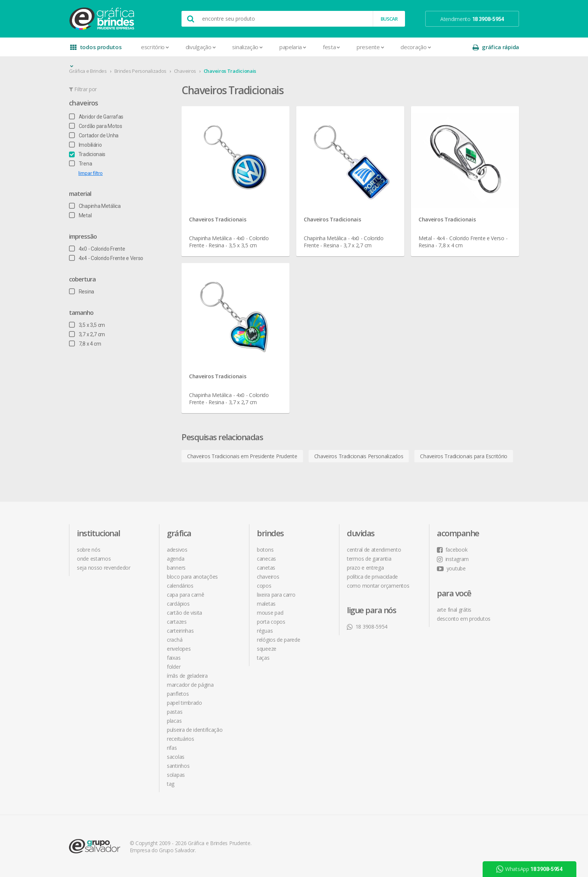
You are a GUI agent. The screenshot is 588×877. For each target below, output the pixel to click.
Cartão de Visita (184, 613)
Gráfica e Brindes (88, 71)
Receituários (180, 739)
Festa (331, 47)
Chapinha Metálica (95, 206)
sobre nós (88, 550)
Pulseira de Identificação (195, 730)
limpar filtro (91, 173)
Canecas (266, 559)
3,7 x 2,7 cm (87, 334)
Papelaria (293, 47)
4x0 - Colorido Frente (97, 249)
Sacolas (176, 757)
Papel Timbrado (184, 703)
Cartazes (177, 622)
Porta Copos (271, 622)
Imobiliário (85, 145)
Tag (171, 784)
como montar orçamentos (378, 586)
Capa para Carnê (186, 595)
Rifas (172, 748)
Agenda (175, 559)
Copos (264, 586)
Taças (263, 658)
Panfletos (178, 694)
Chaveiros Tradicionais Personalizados (359, 456)
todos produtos (96, 50)
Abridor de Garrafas (96, 117)
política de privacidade (372, 577)
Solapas (176, 775)
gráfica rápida (496, 47)
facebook (452, 550)
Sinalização (247, 47)
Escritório (155, 47)
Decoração (416, 47)
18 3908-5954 (367, 627)
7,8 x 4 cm (85, 344)
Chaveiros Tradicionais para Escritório (464, 456)
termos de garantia (369, 559)
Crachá (175, 640)
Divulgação (201, 47)
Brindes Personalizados (140, 71)
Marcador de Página (190, 685)
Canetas (266, 568)
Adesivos (177, 550)
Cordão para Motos (96, 126)
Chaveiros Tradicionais (230, 71)
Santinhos (178, 766)
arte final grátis (454, 610)
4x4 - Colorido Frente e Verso (106, 258)
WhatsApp (529, 869)
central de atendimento (374, 550)
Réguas (265, 631)
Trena (80, 164)
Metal (80, 215)
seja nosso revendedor (104, 568)
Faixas (174, 658)
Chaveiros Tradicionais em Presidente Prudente (242, 456)
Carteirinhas (180, 631)
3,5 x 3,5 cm (87, 325)
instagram (453, 559)
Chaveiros (185, 71)
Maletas (266, 604)
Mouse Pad (270, 613)
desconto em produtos (464, 619)
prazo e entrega (365, 568)
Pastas (175, 712)
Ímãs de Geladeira (187, 676)
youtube (451, 568)
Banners (176, 568)
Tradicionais (87, 154)
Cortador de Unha (94, 135)
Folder (174, 667)
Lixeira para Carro (276, 595)
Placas (174, 721)
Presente (370, 47)
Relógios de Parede (279, 640)
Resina (82, 292)
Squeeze (267, 649)
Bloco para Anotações (192, 577)
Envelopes (179, 649)
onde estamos (94, 559)
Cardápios (178, 604)
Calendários (180, 586)
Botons (265, 550)
